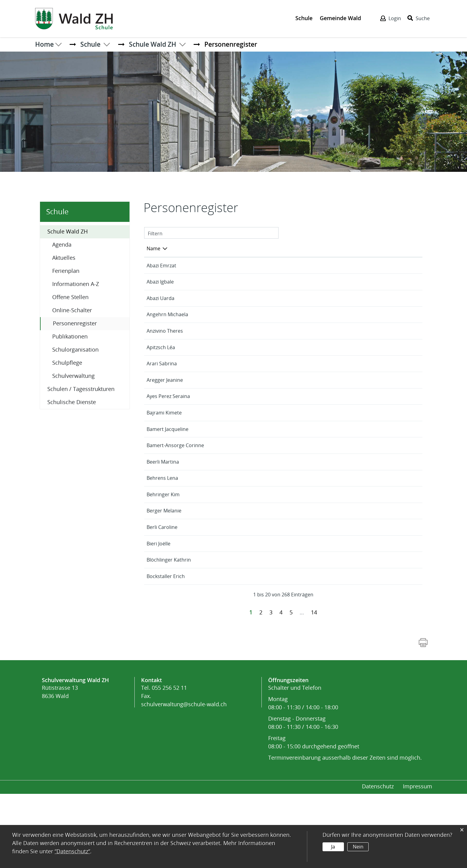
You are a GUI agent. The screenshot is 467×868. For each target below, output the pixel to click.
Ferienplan (66, 271)
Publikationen (70, 337)
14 (314, 687)
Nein (358, 847)
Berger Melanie (164, 577)
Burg (358, 438)
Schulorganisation (75, 350)
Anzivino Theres (165, 347)
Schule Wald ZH (67, 232)
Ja (333, 847)
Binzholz (362, 282)
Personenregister (91, 323)
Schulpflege (67, 363)
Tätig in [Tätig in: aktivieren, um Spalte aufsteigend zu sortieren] (361, 249)
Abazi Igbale (160, 282)
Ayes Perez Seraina (168, 438)
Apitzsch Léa (161, 372)
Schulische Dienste (72, 402)
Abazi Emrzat (161, 266)
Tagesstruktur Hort (375, 315)
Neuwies (362, 347)
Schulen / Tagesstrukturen (81, 389)
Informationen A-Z (76, 284)
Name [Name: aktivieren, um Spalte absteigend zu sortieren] (153, 249)
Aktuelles (64, 258)
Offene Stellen (70, 297)
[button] (90, 44)
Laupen (361, 266)
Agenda (62, 245)
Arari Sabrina (162, 397)
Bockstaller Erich (166, 651)
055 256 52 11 (169, 762)
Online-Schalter (72, 310)
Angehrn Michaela (167, 331)
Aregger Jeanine (165, 421)
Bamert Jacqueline (168, 470)
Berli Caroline (162, 593)
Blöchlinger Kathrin (169, 634)
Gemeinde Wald (340, 18)
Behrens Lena (162, 528)
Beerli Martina (163, 511)
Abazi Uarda (161, 307)
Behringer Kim (163, 561)
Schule (304, 18)
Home (44, 44)
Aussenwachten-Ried (376, 372)
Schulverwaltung (73, 376)
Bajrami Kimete (164, 454)
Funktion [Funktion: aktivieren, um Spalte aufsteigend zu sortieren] (218, 249)
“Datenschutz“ (72, 852)
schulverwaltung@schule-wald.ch (184, 779)
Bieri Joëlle (159, 610)
